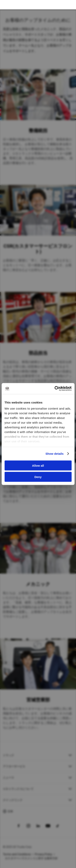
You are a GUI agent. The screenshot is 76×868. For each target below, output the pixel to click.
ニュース (8, 777)
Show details (55, 454)
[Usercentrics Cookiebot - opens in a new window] (55, 389)
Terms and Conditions (17, 854)
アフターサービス (14, 766)
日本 (10, 811)
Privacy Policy (44, 854)
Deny (38, 477)
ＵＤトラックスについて (18, 789)
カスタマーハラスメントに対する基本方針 (31, 858)
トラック (8, 755)
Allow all (38, 465)
